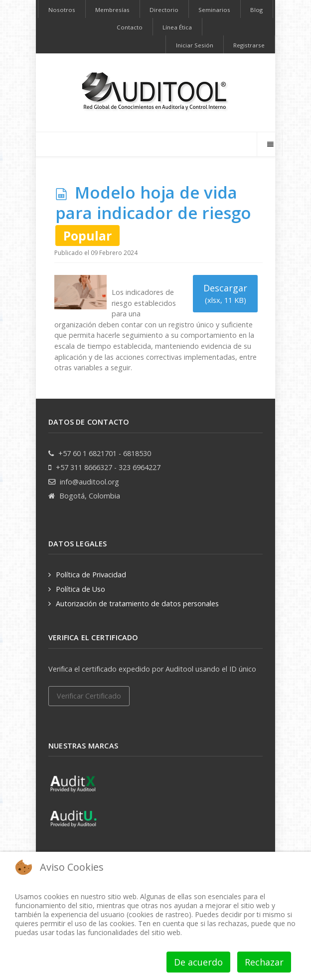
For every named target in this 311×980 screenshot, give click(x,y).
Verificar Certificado (89, 696)
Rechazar (264, 962)
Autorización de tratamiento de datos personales (137, 604)
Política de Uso (80, 589)
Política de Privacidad (91, 575)
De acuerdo (198, 962)
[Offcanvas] (270, 144)
